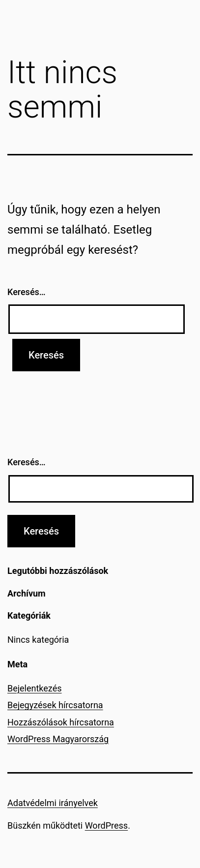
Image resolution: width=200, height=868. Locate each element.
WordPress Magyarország (58, 739)
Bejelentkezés (34, 688)
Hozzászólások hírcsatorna (61, 722)
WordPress (106, 825)
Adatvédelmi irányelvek (53, 803)
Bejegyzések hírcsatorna (55, 705)
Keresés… (27, 292)
